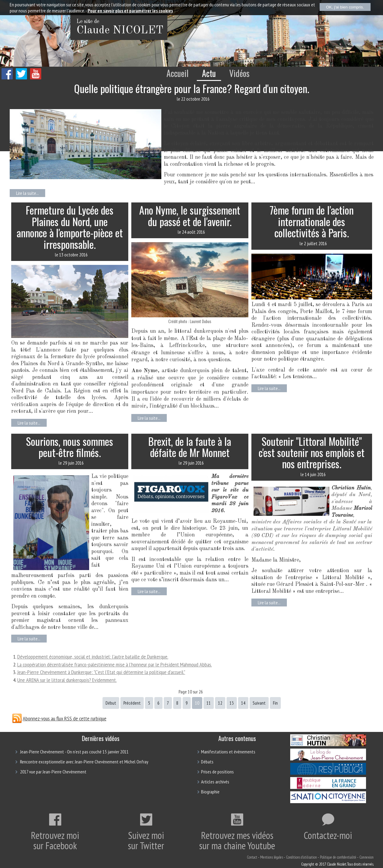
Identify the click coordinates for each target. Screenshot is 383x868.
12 (220, 703)
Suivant (259, 703)
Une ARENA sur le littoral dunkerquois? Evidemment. (67, 680)
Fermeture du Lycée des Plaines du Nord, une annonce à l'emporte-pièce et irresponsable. (70, 227)
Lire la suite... (27, 193)
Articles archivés (215, 782)
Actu (209, 73)
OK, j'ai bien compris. (345, 7)
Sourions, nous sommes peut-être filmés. (70, 447)
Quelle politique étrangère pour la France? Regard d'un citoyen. (192, 88)
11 (209, 703)
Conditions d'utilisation (301, 857)
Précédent (132, 703)
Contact (252, 857)
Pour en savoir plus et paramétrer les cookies (130, 11)
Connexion (366, 857)
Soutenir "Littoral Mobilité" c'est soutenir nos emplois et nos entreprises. (312, 452)
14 (243, 703)
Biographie (210, 792)
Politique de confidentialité (338, 857)
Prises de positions (217, 772)
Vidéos (239, 73)
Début (111, 703)
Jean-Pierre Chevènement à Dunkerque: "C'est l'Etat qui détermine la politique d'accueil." (101, 672)
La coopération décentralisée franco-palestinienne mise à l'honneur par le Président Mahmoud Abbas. (115, 664)
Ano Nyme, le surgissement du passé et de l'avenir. (190, 215)
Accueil (178, 73)
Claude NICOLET (120, 31)
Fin (275, 703)
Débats (207, 762)
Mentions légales (272, 857)
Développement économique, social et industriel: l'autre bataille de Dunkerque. (93, 657)
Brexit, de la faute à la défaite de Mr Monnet (190, 447)
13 (232, 703)
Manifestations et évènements (228, 752)
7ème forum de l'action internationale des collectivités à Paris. (312, 221)
